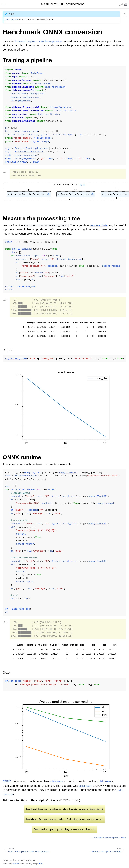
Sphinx (16, 864)
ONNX (7, 782)
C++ (120, 790)
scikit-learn (56, 782)
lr (117, 189)
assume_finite (99, 225)
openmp (8, 794)
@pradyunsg (31, 864)
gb (29, 189)
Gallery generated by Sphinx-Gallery (109, 838)
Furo (41, 864)
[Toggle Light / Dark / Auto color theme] (121, 4)
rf (76, 189)
